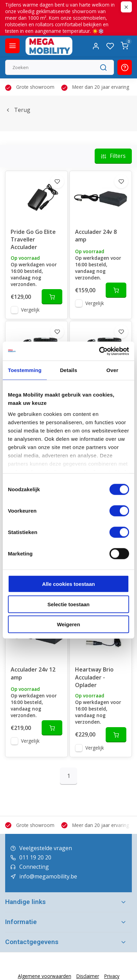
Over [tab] (112, 370)
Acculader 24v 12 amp (33, 673)
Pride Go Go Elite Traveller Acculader (33, 240)
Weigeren (68, 624)
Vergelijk (30, 310)
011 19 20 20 (35, 857)
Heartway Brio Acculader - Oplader (94, 677)
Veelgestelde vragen (46, 848)
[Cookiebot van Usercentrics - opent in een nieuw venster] (99, 351)
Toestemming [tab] (25, 370)
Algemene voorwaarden (45, 976)
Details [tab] (68, 370)
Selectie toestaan (69, 604)
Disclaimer (88, 976)
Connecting (34, 867)
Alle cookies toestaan (68, 584)
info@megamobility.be (48, 876)
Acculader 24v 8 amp (96, 236)
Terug (18, 110)
